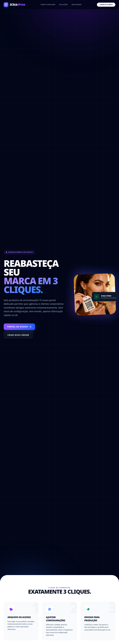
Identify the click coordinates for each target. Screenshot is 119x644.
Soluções (64, 5)
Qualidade (77, 5)
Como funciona (48, 5)
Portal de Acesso (19, 327)
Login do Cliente (106, 5)
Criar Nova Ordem (18, 335)
